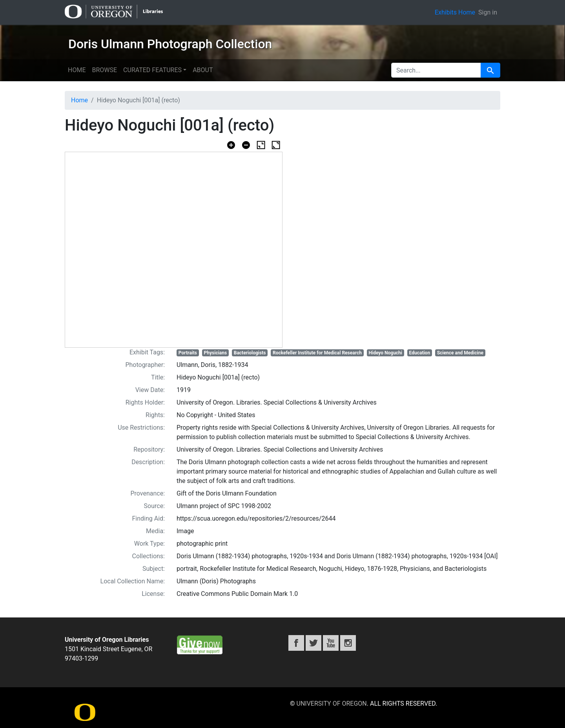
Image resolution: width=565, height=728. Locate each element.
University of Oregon (332, 703)
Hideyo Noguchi (385, 353)
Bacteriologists (250, 353)
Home (77, 70)
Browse (104, 70)
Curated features (152, 70)
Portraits (188, 353)
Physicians (216, 353)
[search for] (436, 70)
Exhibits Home (455, 12)
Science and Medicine (460, 353)
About (203, 70)
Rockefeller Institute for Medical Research (317, 353)
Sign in (488, 12)
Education (420, 353)
